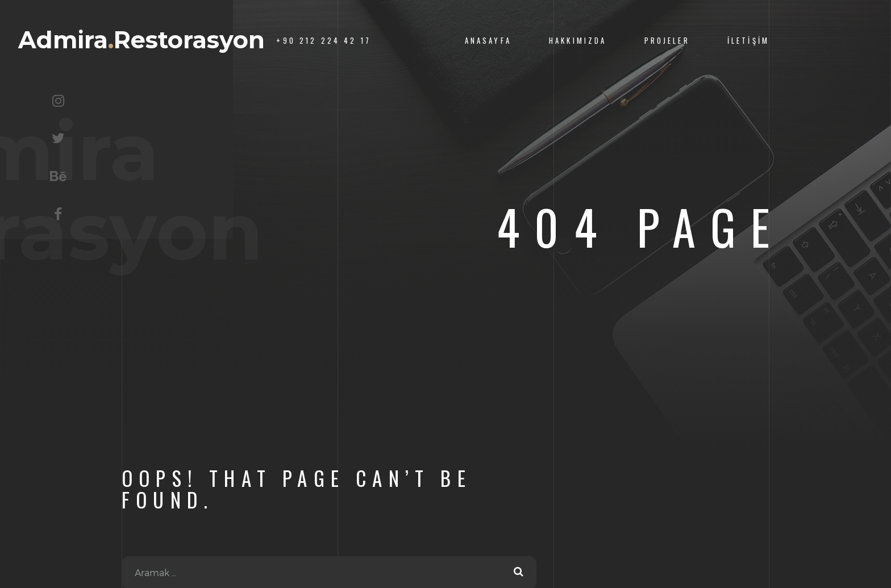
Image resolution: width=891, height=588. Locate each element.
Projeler (667, 41)
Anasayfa (488, 41)
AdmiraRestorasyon (141, 40)
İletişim (748, 41)
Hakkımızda (578, 41)
